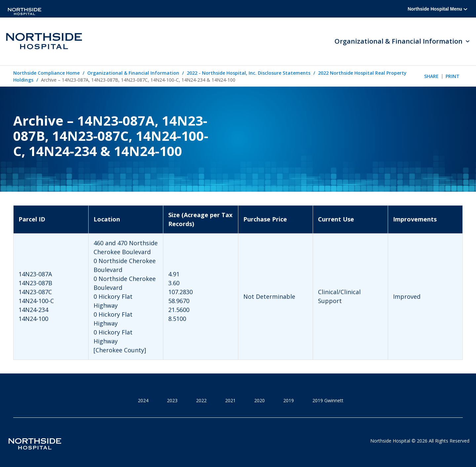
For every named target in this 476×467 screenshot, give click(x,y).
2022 (201, 400)
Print (453, 76)
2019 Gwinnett (328, 400)
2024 (143, 400)
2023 (172, 400)
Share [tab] (431, 76)
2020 (259, 400)
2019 (289, 400)
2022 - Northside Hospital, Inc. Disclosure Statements (249, 73)
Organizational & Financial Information (133, 73)
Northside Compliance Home (46, 73)
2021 (230, 400)
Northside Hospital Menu (437, 9)
